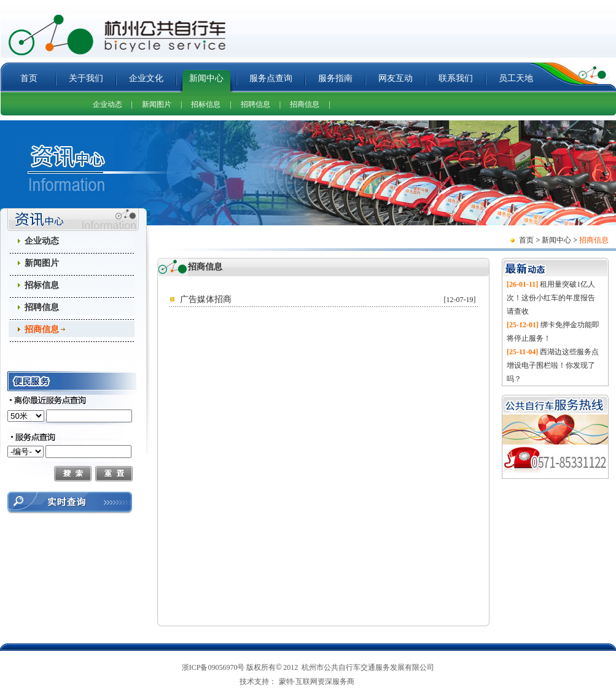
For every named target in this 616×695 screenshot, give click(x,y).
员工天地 (516, 78)
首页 (29, 78)
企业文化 (146, 78)
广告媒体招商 (206, 299)
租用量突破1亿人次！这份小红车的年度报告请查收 (551, 298)
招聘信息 (255, 104)
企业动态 (107, 104)
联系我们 (456, 78)
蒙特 (286, 681)
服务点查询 (271, 78)
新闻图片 (157, 104)
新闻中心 (206, 78)
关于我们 (86, 78)
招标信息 (206, 104)
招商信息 (305, 104)
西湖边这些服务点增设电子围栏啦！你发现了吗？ (553, 365)
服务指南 (335, 78)
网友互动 (396, 78)
